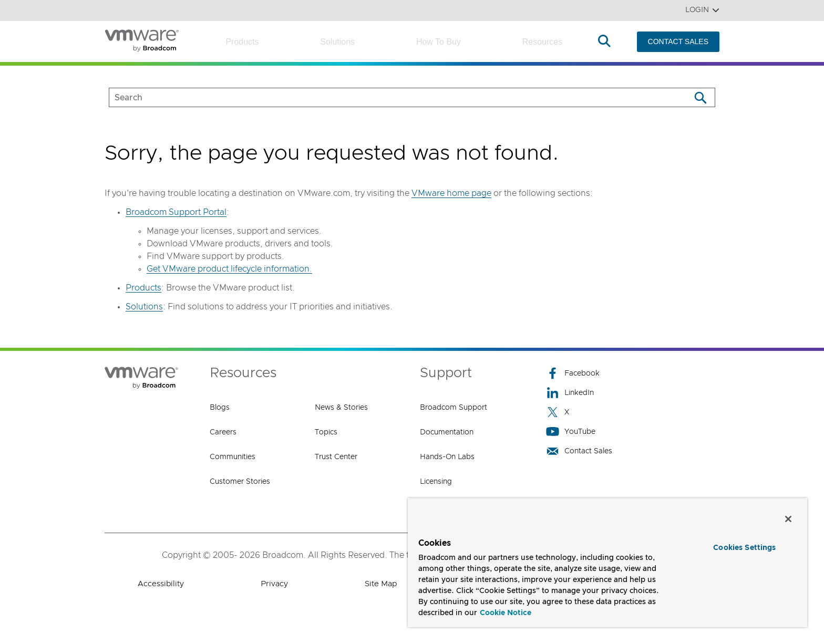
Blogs (220, 408)
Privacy (274, 584)
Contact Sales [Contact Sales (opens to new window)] (579, 451)
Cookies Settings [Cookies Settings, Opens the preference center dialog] (744, 548)
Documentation (447, 432)
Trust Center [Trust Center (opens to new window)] (336, 457)
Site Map (381, 584)
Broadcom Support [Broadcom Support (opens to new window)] (454, 408)
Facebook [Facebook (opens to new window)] (573, 373)
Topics (326, 432)
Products (242, 42)
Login (702, 10)
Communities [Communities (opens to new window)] (233, 457)
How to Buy (439, 42)
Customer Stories (240, 482)
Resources (542, 42)
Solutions (337, 42)
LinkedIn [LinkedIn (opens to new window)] (570, 393)
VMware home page (451, 193)
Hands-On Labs (447, 457)
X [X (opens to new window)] (558, 412)
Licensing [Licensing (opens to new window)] (436, 482)
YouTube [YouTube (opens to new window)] (571, 432)
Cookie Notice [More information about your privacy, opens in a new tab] (506, 613)
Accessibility (161, 584)
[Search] (700, 97)
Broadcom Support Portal (176, 212)
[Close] (788, 519)
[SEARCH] (389, 97)
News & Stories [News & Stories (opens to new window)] (341, 408)
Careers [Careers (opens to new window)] (223, 432)
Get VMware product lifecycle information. (229, 269)
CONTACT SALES (678, 41)
